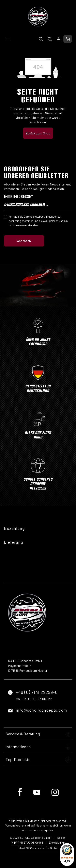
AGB (46, 221)
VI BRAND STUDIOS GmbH (27, 842)
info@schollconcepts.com (41, 710)
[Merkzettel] (50, 39)
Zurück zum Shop (38, 133)
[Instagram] (55, 795)
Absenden (24, 240)
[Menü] (8, 39)
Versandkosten (15, 825)
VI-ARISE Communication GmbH (38, 848)
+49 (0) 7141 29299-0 (37, 692)
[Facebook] (20, 795)
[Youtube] (37, 795)
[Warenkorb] (68, 39)
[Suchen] (41, 39)
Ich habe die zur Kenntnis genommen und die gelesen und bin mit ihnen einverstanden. (38, 221)
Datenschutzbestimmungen (40, 216)
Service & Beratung (23, 734)
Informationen (18, 747)
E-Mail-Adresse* (18, 196)
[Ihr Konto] (59, 39)
